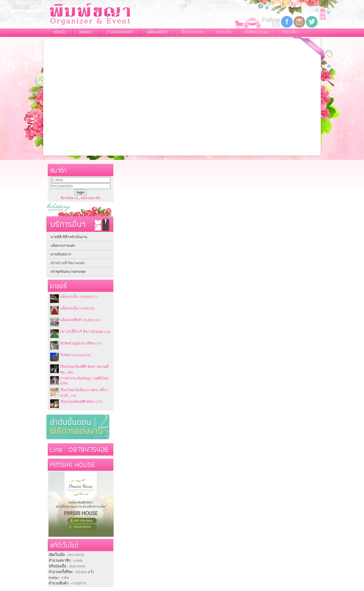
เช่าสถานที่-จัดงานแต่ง (67, 263)
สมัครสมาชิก (91, 198)
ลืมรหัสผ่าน (69, 198)
